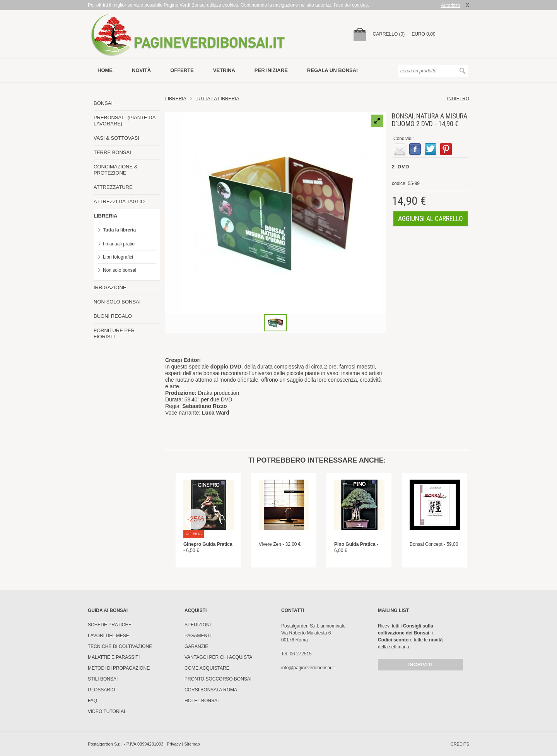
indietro (458, 99)
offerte (182, 70)
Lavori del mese (108, 636)
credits (460, 744)
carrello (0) (389, 34)
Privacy (174, 744)
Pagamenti (198, 636)
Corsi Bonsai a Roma (211, 690)
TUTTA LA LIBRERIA (217, 99)
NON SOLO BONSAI (117, 302)
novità (141, 70)
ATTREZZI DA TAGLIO (119, 201)
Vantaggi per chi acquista (218, 657)
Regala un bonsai (332, 70)
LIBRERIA (105, 216)
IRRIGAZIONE (110, 287)
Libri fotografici (118, 257)
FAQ (92, 701)
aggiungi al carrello (431, 219)
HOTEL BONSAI (202, 701)
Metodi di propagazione (119, 668)
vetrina (224, 70)
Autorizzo (451, 5)
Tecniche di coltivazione (120, 646)
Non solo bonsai (120, 270)
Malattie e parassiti (114, 657)
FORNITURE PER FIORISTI (114, 333)
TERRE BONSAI (112, 152)
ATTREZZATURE (113, 187)
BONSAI (103, 103)
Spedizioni (198, 625)
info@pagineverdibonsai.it (308, 668)
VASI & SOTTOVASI (116, 138)
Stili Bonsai (103, 679)
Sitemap (192, 744)
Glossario (102, 690)
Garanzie (196, 646)
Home (105, 70)
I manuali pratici (119, 244)
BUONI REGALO (113, 316)
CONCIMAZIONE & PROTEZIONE (115, 170)
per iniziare (271, 70)
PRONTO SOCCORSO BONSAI (218, 679)
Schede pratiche (110, 625)
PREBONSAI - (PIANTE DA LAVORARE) (125, 121)
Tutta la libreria (119, 230)
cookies (360, 5)
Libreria (176, 99)
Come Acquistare (207, 668)
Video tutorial (107, 711)
